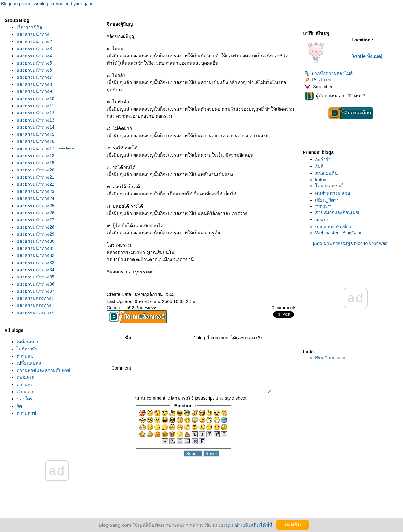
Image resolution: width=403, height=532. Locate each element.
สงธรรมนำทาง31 (36, 248)
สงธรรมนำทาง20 (36, 170)
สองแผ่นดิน (326, 173)
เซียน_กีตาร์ (327, 200)
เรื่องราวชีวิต (29, 27)
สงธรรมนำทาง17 (36, 148)
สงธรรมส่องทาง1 (35, 298)
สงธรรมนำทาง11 (36, 106)
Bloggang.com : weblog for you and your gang (47, 4)
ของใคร (24, 399)
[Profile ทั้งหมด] (367, 56)
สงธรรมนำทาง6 (34, 70)
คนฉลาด (25, 377)
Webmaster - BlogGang (339, 233)
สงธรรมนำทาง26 (36, 213)
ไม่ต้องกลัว (27, 349)
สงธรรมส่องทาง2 (35, 305)
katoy (320, 180)
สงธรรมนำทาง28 (36, 227)
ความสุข (25, 356)
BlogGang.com (330, 358)
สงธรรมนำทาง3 (34, 49)
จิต (19, 406)
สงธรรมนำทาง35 (36, 277)
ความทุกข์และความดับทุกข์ (43, 370)
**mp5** (323, 206)
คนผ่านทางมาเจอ (332, 193)
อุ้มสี (319, 166)
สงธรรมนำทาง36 (36, 284)
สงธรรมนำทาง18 (36, 156)
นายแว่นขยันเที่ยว (333, 227)
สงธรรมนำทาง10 (36, 99)
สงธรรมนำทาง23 (36, 191)
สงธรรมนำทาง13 (36, 120)
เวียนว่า (25, 392)
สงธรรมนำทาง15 (36, 134)
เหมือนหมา (27, 342)
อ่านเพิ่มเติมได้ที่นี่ (254, 525)
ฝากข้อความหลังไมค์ (329, 73)
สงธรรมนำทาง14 (36, 127)
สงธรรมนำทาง (33, 34)
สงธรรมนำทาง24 (36, 198)
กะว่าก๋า (323, 159)
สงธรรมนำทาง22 (36, 184)
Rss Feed (318, 80)
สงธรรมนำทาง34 (36, 270)
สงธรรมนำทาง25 (36, 206)
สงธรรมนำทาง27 (36, 220)
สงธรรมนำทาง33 (36, 263)
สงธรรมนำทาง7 (34, 77)
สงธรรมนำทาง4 (34, 56)
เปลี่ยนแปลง (29, 363)
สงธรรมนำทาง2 (34, 41)
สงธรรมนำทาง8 (34, 84)
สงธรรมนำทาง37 (36, 291)
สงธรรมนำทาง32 (36, 255)
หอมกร (322, 219)
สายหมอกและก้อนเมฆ (337, 212)
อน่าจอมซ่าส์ (329, 186)
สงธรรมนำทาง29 (36, 234)
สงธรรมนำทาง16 (36, 141)
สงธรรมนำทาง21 (36, 177)
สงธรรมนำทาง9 (34, 91)
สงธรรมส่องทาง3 (35, 313)
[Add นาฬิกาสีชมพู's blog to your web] (351, 243)
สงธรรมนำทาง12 (36, 113)
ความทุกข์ (26, 413)
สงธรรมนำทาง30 (36, 241)
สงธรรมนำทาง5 (34, 63)
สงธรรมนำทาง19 (36, 163)
